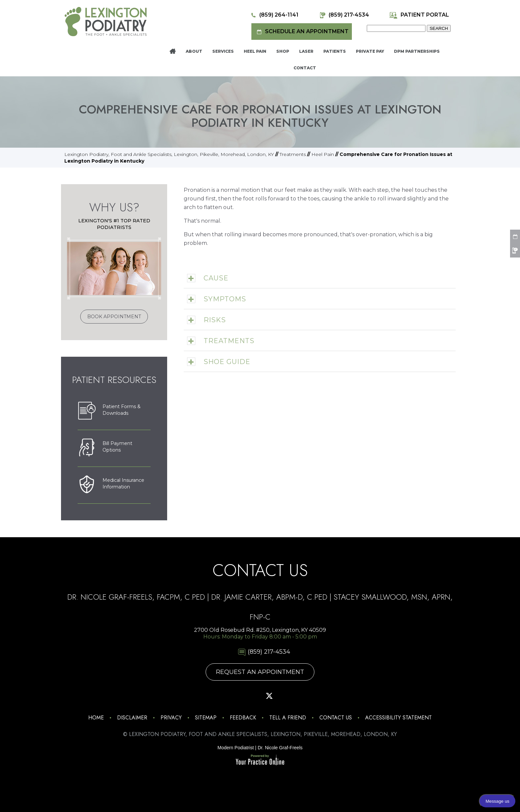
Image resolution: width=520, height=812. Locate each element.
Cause (216, 278)
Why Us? (114, 207)
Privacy (171, 718)
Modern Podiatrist (236, 748)
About (194, 51)
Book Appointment (114, 317)
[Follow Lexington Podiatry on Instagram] (214, 696)
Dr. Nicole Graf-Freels (280, 748)
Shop (283, 51)
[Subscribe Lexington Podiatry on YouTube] (288, 696)
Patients (335, 51)
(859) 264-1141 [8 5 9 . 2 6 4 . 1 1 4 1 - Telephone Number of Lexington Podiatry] (274, 15)
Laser (306, 51)
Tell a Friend (288, 718)
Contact (305, 68)
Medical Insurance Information (111, 485)
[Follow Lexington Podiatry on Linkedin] (306, 696)
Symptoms (225, 299)
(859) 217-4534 (344, 15)
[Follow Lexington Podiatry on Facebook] (232, 696)
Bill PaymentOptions (105, 448)
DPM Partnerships (417, 51)
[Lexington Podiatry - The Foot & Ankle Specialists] (106, 21)
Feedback (243, 718)
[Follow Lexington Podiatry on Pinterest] (251, 696)
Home (173, 51)
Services (223, 51)
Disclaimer (132, 718)
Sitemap (206, 718)
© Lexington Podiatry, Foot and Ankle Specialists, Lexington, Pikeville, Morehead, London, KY (260, 734)
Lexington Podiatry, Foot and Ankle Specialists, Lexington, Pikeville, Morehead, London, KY (169, 154)
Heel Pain (255, 51)
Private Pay (370, 51)
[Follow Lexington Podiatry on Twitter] (269, 696)
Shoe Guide (227, 362)
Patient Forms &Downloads (109, 411)
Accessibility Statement (398, 718)
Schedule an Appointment (302, 32)
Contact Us (336, 718)
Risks (215, 320)
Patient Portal (419, 15)
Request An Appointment (260, 672)
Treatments (293, 154)
